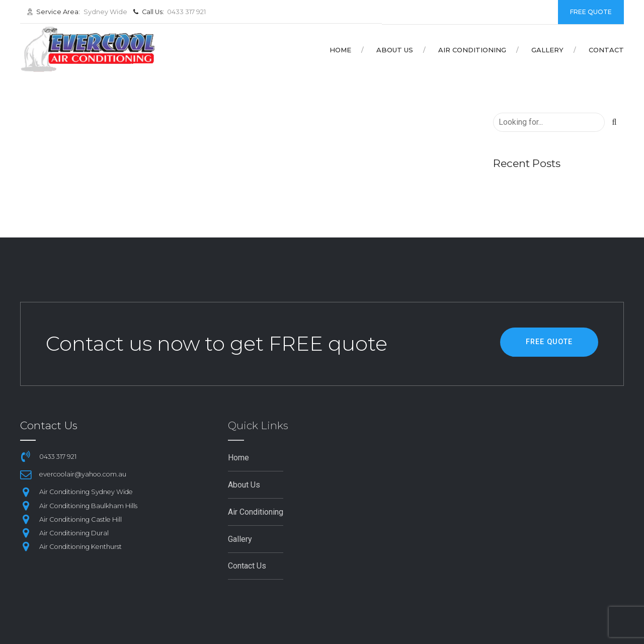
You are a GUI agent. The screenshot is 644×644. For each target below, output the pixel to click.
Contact (606, 50)
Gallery (547, 50)
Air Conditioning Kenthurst (80, 547)
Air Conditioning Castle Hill (80, 519)
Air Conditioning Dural (74, 533)
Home (340, 50)
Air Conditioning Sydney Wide (86, 492)
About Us (395, 50)
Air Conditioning (472, 50)
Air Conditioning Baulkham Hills (88, 506)
